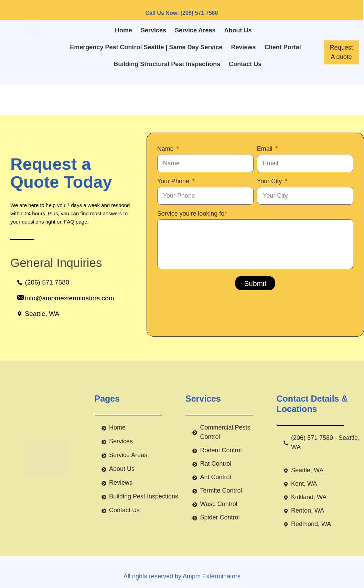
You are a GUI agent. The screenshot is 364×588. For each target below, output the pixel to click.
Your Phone (174, 181)
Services (153, 30)
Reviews (244, 47)
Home (124, 30)
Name (166, 149)
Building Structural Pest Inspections (167, 64)
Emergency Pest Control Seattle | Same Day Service (146, 47)
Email (266, 149)
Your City (270, 181)
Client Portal (283, 47)
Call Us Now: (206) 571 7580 (182, 13)
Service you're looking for (192, 214)
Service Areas (195, 30)
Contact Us (245, 64)
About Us (238, 30)
